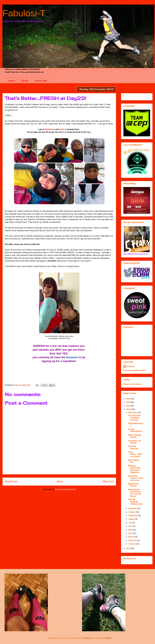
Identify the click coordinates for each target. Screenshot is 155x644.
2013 (129, 409)
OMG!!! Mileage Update (135, 436)
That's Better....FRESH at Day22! (135, 454)
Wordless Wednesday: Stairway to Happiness (134, 469)
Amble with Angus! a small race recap (136, 478)
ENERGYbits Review (133, 485)
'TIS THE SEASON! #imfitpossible (135, 502)
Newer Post (11, 481)
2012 (129, 548)
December (133, 413)
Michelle (49, 129)
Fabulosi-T (24, 13)
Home (11, 81)
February (133, 540)
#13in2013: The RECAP (134, 442)
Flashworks (88, 638)
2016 (129, 399)
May (130, 530)
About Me (41, 81)
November (133, 508)
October (132, 512)
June (131, 526)
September (133, 516)
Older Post (108, 481)
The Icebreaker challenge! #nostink (134, 418)
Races (25, 81)
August (132, 519)
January (132, 544)
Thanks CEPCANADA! (135, 430)
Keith (62, 129)
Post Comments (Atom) (65, 489)
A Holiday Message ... (134, 447)
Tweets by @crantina (132, 384)
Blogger (108, 638)
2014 (129, 406)
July (130, 523)
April (131, 533)
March (131, 537)
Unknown (131, 366)
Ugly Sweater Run (134, 461)
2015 (129, 402)
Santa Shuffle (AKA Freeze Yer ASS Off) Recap (134, 493)
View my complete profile (134, 370)
